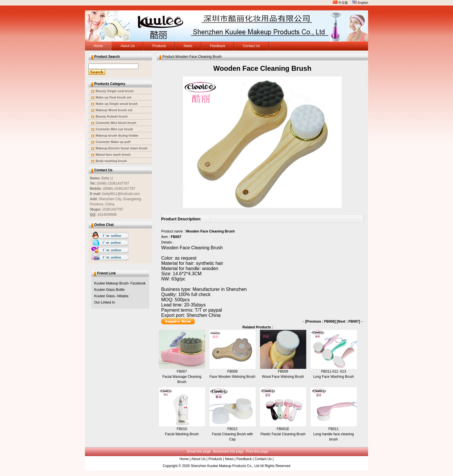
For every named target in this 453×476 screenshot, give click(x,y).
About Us (198, 459)
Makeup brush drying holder (117, 135)
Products (215, 459)
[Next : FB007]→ (350, 321)
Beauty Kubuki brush (112, 116)
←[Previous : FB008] (319, 321)
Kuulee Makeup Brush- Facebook (120, 283)
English (360, 3)
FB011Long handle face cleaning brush (333, 434)
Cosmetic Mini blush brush (116, 123)
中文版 (340, 3)
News (229, 459)
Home (184, 459)
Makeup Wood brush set (114, 110)
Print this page (257, 451)
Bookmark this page (229, 451)
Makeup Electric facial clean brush (122, 148)
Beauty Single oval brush (115, 91)
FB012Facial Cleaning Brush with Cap (232, 434)
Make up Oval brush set (113, 97)
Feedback (244, 459)
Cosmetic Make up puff (113, 142)
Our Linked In (105, 302)
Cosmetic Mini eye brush (114, 129)
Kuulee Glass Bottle (109, 290)
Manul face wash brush (113, 155)
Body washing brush (111, 161)
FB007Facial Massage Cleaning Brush (182, 377)
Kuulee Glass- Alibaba (111, 296)
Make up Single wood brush (117, 104)
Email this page (199, 451)
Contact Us (263, 459)
